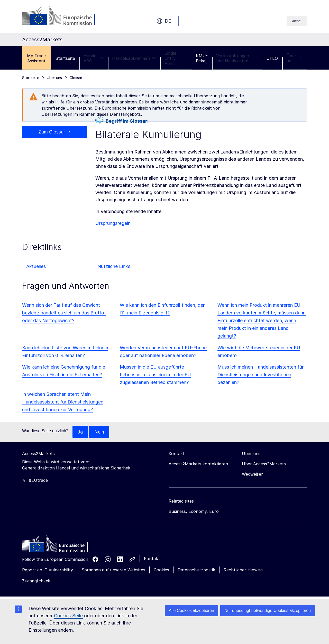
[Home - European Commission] (59, 545)
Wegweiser (252, 474)
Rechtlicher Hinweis (243, 570)
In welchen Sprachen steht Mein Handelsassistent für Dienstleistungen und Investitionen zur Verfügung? (63, 402)
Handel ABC (94, 58)
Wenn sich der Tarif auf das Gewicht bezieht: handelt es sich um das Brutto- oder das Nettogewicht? (64, 313)
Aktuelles (36, 266)
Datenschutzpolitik (196, 570)
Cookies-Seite (68, 616)
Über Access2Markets (264, 464)
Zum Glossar (52, 132)
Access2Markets (38, 454)
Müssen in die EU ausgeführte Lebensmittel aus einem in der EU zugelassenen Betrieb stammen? (155, 375)
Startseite (65, 58)
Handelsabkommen (134, 58)
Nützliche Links (114, 266)
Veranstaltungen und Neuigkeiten (237, 58)
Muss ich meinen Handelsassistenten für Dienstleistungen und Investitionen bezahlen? (261, 375)
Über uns (294, 58)
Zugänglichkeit (36, 581)
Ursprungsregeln (113, 223)
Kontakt (152, 559)
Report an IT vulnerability (48, 570)
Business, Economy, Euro (194, 512)
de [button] (164, 21)
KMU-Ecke (202, 58)
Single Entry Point (176, 58)
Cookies (161, 570)
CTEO (272, 58)
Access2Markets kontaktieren (198, 464)
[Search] (297, 21)
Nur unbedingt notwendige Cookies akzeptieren (268, 611)
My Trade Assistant (36, 58)
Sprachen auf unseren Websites (113, 570)
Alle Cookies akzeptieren (191, 611)
